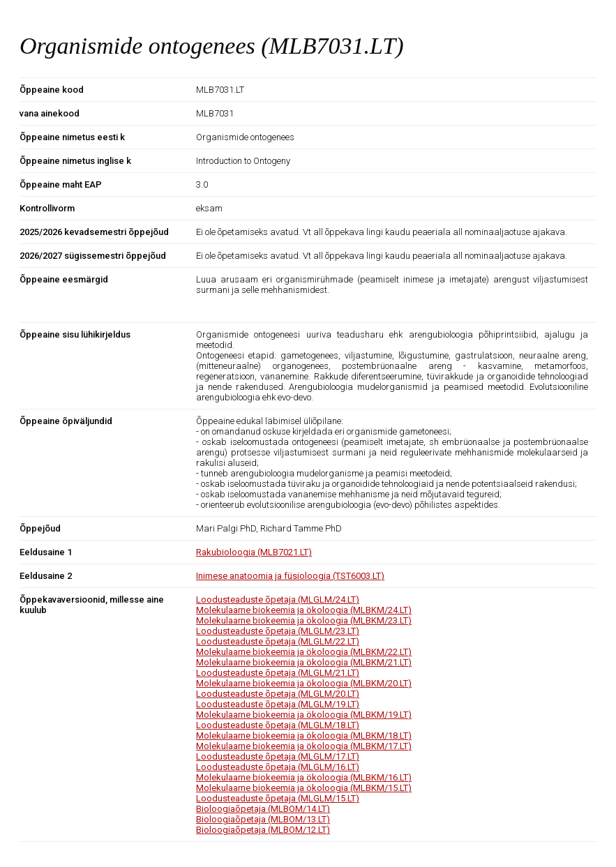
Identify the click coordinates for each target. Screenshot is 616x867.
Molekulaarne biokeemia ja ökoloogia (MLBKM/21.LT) (304, 662)
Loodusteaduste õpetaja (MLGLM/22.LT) (278, 641)
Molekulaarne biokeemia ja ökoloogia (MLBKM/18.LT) (304, 736)
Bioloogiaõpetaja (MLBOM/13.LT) (263, 819)
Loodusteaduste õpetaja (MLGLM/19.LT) (278, 704)
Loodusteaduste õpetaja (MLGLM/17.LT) (278, 756)
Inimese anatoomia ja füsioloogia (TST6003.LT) (290, 576)
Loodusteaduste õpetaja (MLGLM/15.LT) (278, 798)
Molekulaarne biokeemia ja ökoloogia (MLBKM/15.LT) (304, 788)
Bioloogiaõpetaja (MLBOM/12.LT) (263, 830)
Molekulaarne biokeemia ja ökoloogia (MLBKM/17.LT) (304, 746)
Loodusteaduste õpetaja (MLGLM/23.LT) (278, 631)
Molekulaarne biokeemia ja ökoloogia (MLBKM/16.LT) (304, 777)
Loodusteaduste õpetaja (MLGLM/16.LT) (278, 767)
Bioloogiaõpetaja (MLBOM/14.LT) (263, 809)
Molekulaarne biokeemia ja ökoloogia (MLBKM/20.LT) (304, 683)
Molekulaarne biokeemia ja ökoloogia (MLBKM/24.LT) (304, 610)
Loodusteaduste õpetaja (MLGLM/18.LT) (278, 725)
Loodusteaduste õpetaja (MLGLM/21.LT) (278, 673)
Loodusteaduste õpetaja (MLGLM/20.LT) (278, 694)
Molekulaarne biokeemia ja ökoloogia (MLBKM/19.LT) (304, 715)
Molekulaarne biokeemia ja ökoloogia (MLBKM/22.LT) (304, 652)
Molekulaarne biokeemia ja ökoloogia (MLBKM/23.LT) (304, 620)
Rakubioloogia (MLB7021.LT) (254, 552)
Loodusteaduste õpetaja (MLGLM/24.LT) (278, 600)
